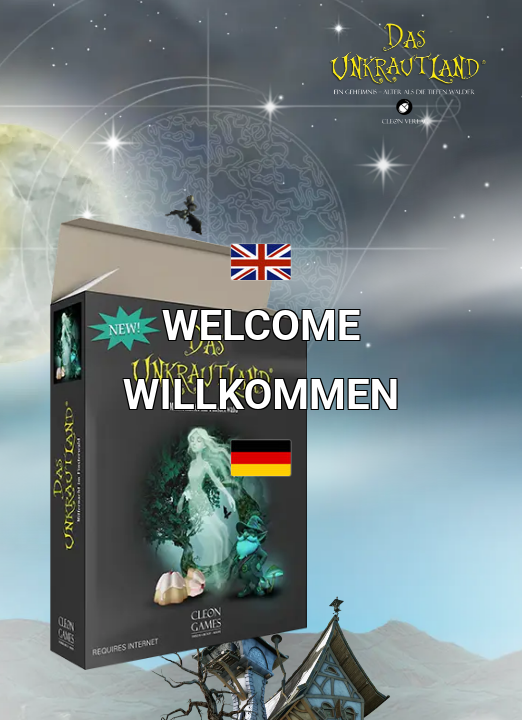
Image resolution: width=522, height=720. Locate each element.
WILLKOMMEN (261, 394)
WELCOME (261, 325)
